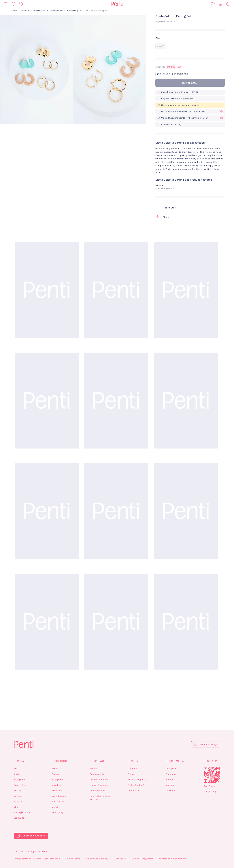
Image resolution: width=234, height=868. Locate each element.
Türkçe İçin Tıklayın (208, 745)
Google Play (210, 792)
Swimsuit (57, 774)
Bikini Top (57, 790)
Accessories (39, 11)
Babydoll (18, 801)
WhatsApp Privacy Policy (172, 859)
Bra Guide (19, 818)
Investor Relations (99, 780)
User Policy (120, 859)
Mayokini (56, 785)
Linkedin (170, 790)
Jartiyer (18, 774)
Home (14, 11)
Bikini (55, 769)
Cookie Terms (73, 859)
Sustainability (97, 774)
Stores (93, 769)
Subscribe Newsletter (33, 836)
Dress (55, 807)
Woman (25, 11)
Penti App (210, 761)
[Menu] (6, 4)
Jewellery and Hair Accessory (64, 11)
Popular (20, 761)
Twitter (169, 780)
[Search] (14, 4)
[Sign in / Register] (220, 4)
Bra (16, 769)
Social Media (175, 761)
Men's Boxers (59, 801)
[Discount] (21, 4)
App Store (209, 786)
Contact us (134, 790)
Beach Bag (57, 812)
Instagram (171, 769)
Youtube (170, 785)
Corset (17, 796)
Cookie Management (143, 859)
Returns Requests (137, 780)
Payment (132, 769)
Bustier (17, 790)
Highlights (59, 761)
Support (134, 761)
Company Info (97, 790)
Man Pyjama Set (22, 812)
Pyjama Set (20, 785)
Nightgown (19, 780)
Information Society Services (100, 798)
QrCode (212, 775)
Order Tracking (136, 785)
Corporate (97, 761)
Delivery (132, 774)
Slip (16, 807)
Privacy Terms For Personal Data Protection (37, 859)
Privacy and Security (97, 859)
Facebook (171, 774)
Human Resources (99, 785)
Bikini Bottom (59, 796)
